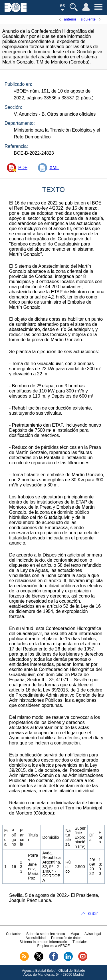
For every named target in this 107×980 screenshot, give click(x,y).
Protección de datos (66, 938)
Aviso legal (93, 934)
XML (54, 168)
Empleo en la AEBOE (53, 946)
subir (93, 913)
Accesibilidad (36, 938)
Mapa (75, 934)
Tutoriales (80, 942)
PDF (23, 168)
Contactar (13, 934)
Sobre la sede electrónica (46, 934)
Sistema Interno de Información (43, 942)
